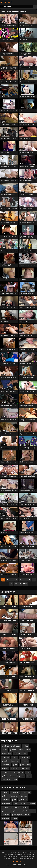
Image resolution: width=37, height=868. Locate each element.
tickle (22, 772)
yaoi (15, 800)
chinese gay (17, 746)
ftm (25, 754)
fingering (7, 800)
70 (16, 584)
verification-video (29, 811)
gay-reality (27, 792)
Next (25, 584)
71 (20, 584)
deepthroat (15, 796)
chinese (6, 746)
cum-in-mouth (8, 807)
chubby (18, 754)
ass (29, 765)
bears (28, 815)
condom (15, 769)
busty (23, 776)
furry (29, 750)
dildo (5, 776)
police (15, 757)
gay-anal (7, 819)
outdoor (26, 807)
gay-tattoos (7, 804)
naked (24, 804)
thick (5, 796)
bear (21, 750)
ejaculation (26, 769)
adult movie (25, 757)
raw (17, 804)
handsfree (7, 765)
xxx (23, 765)
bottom (6, 769)
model (6, 761)
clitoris (26, 761)
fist (18, 807)
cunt (30, 776)
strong (14, 772)
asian (6, 750)
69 (11, 584)
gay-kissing (16, 792)
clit (29, 772)
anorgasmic (8, 754)
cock (16, 765)
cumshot (7, 815)
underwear (7, 811)
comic (6, 772)
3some (14, 750)
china (26, 746)
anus (16, 780)
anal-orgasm (18, 815)
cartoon (17, 811)
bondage (7, 757)
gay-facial (24, 800)
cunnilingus (16, 761)
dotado (6, 792)
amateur (14, 776)
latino (15, 819)
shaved (32, 804)
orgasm (25, 796)
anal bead (7, 780)
